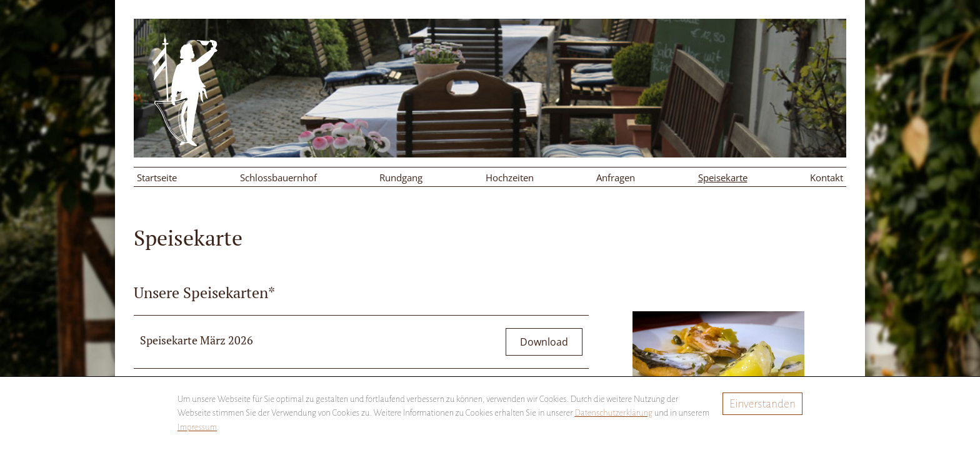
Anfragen (616, 177)
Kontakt (827, 177)
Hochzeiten (510, 177)
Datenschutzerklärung (613, 413)
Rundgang (401, 177)
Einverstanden (762, 404)
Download (544, 342)
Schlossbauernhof (278, 177)
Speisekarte (723, 177)
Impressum (197, 427)
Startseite (157, 177)
